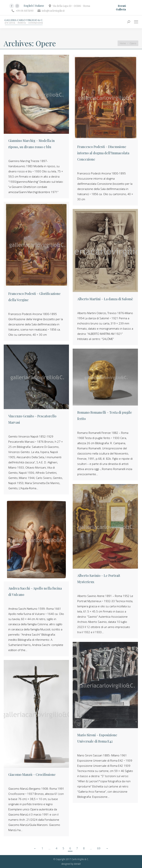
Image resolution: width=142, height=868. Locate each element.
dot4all (77, 864)
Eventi (122, 6)
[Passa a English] (29, 6)
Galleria (121, 10)
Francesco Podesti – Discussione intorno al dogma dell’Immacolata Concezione (103, 153)
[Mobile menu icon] (136, 22)
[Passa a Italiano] (40, 6)
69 (99, 848)
